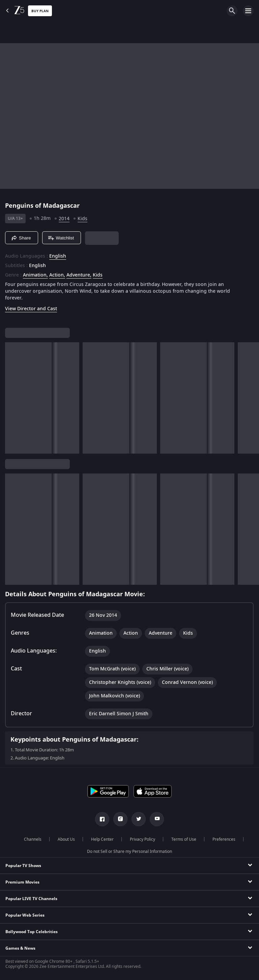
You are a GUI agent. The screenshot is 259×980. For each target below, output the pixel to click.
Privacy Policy (142, 839)
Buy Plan (40, 11)
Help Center (102, 839)
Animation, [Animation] (35, 275)
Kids (82, 219)
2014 (64, 219)
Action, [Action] (57, 275)
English (58, 256)
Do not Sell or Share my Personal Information (129, 852)
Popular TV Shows (23, 866)
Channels (33, 839)
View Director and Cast (31, 309)
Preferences (224, 839)
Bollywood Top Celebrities (32, 932)
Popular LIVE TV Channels (31, 899)
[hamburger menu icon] (248, 11)
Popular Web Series (25, 915)
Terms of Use (184, 839)
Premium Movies (22, 882)
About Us (66, 839)
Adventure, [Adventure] (79, 275)
